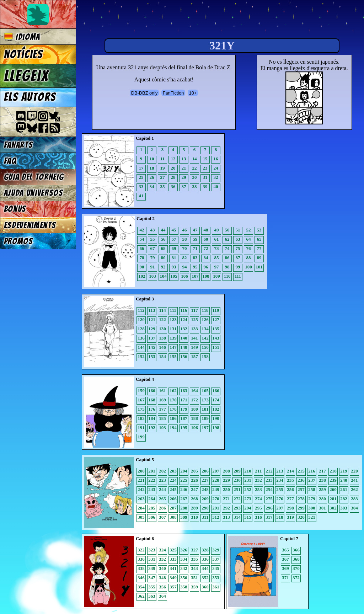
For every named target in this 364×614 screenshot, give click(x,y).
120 (141, 319)
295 (258, 508)
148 (184, 347)
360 (205, 587)
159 (141, 391)
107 (195, 276)
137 (152, 338)
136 (141, 338)
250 (226, 489)
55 (153, 239)
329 (216, 550)
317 (269, 517)
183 (141, 418)
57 (174, 239)
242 (141, 489)
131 (173, 329)
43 (153, 230)
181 (205, 409)
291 (216, 508)
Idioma (22, 37)
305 (141, 517)
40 (216, 186)
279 (312, 499)
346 (141, 578)
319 (290, 517)
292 (226, 508)
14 (195, 159)
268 (194, 499)
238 (322, 480)
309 (184, 517)
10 (152, 159)
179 (184, 409)
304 (354, 508)
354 (141, 587)
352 (205, 578)
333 (173, 559)
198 (216, 428)
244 (162, 489)
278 (301, 499)
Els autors (30, 97)
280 (322, 499)
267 (184, 499)
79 (153, 258)
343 (194, 568)
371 (285, 578)
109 (216, 276)
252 (248, 489)
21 (184, 168)
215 (301, 471)
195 (184, 428)
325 (173, 550)
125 (194, 319)
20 (173, 168)
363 (152, 596)
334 (184, 559)
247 (194, 489)
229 (226, 480)
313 (226, 517)
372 (296, 578)
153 (152, 356)
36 (173, 186)
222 (152, 480)
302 (333, 508)
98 (227, 267)
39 (205, 186)
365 (285, 550)
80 (163, 258)
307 (162, 517)
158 (205, 356)
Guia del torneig (34, 177)
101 (259, 267)
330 (141, 559)
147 (173, 347)
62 (227, 239)
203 (173, 471)
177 (162, 409)
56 (163, 239)
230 (237, 480)
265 (162, 499)
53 (259, 230)
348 (162, 578)
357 (173, 587)
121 (152, 319)
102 (142, 276)
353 (216, 578)
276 (280, 499)
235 (290, 480)
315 (248, 517)
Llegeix (26, 76)
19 (163, 168)
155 (173, 356)
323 (152, 550)
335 (194, 559)
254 (269, 489)
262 (354, 489)
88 (249, 258)
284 (141, 508)
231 (248, 480)
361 (216, 587)
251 (237, 489)
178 (173, 409)
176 (152, 409)
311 (205, 517)
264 (152, 499)
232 (258, 480)
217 (322, 471)
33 (141, 186)
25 (141, 177)
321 (312, 517)
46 (185, 230)
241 (354, 480)
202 (162, 471)
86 (227, 258)
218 (333, 471)
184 (152, 418)
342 (184, 568)
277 (290, 499)
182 (216, 409)
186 (173, 418)
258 (312, 489)
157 (194, 356)
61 (217, 239)
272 (237, 499)
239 (333, 480)
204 (184, 471)
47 (195, 230)
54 (142, 239)
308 (173, 517)
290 (205, 508)
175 (141, 409)
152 (141, 356)
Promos (18, 241)
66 (142, 248)
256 (290, 489)
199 (141, 437)
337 (216, 559)
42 (142, 230)
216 (312, 471)
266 (173, 499)
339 (152, 568)
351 (194, 578)
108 (206, 276)
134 (205, 329)
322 (141, 550)
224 (173, 480)
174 (216, 400)
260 (333, 489)
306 (152, 517)
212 (269, 471)
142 (205, 338)
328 (205, 550)
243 (152, 489)
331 (152, 559)
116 (184, 310)
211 (259, 471)
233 (269, 480)
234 (280, 480)
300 (312, 508)
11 (162, 159)
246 (184, 489)
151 (216, 347)
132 (184, 329)
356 (162, 587)
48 (206, 230)
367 (285, 559)
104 (163, 276)
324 (162, 550)
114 (163, 310)
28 (173, 177)
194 (173, 428)
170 (173, 400)
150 (205, 347)
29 (184, 177)
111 (238, 276)
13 (184, 159)
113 (152, 310)
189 (205, 418)
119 (216, 310)
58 (185, 239)
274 (258, 499)
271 (226, 499)
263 (141, 499)
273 (248, 499)
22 (195, 168)
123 (173, 319)
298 (290, 508)
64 (249, 239)
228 (216, 480)
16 (216, 159)
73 (217, 248)
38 (195, 186)
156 (184, 356)
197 (205, 428)
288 (184, 508)
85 (217, 258)
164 (194, 391)
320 (301, 517)
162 (173, 391)
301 (322, 508)
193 (162, 428)
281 (333, 499)
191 (141, 428)
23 (205, 168)
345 (216, 568)
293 (237, 508)
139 (173, 338)
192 (152, 428)
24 (216, 168)
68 (163, 248)
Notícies (23, 54)
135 (216, 329)
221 (141, 480)
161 (162, 391)
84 (206, 258)
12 (173, 159)
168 (152, 400)
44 (163, 230)
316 (258, 517)
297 (280, 508)
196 (194, 428)
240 (344, 480)
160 (152, 391)
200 (141, 471)
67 (153, 248)
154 (162, 356)
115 (173, 310)
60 (206, 239)
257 (301, 489)
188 (194, 418)
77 (259, 248)
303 (344, 508)
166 (216, 391)
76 (249, 248)
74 (227, 248)
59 (195, 239)
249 (216, 489)
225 (184, 480)
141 (194, 338)
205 (194, 471)
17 (141, 168)
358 (184, 587)
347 (152, 578)
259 (322, 489)
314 (237, 517)
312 (216, 517)
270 (216, 499)
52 (249, 230)
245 (173, 489)
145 (152, 347)
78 (142, 258)
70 (185, 248)
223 (162, 480)
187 (184, 418)
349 (173, 578)
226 (194, 480)
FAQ (10, 161)
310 (194, 517)
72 (206, 248)
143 (216, 338)
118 (205, 310)
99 (238, 267)
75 (238, 248)
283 (354, 499)
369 (285, 568)
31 (205, 177)
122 (162, 319)
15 (205, 159)
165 (205, 391)
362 (141, 596)
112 (141, 310)
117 (195, 310)
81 (174, 258)
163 (184, 391)
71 (195, 248)
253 (258, 489)
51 (238, 230)
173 (205, 400)
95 (195, 267)
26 (152, 177)
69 (174, 248)
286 (162, 508)
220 (354, 471)
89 (259, 258)
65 (259, 239)
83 (195, 258)
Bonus (15, 209)
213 (280, 471)
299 (301, 508)
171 (184, 400)
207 (216, 471)
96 (206, 267)
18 (152, 168)
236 (301, 480)
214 (290, 471)
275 (269, 499)
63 (238, 239)
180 (194, 409)
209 (237, 471)
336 (205, 559)
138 (162, 338)
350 (184, 578)
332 (162, 559)
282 (344, 499)
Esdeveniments (30, 225)
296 (269, 508)
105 (174, 276)
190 (216, 418)
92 (163, 267)
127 (216, 319)
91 (153, 267)
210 (248, 471)
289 (194, 508)
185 (162, 418)
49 (217, 230)
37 (184, 186)
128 (141, 329)
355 (152, 587)
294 (248, 508)
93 (174, 267)
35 (163, 186)
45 (174, 230)
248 (205, 489)
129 (152, 329)
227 (205, 480)
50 (227, 230)
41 (141, 196)
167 (141, 400)
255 (280, 489)
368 (296, 559)
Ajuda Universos (34, 193)
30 (195, 177)
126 (205, 319)
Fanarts (18, 145)
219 (344, 471)
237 (312, 480)
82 (185, 258)
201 (152, 471)
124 (184, 319)
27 (163, 177)
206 (205, 471)
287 (173, 508)
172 (194, 400)
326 (184, 550)
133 (194, 329)
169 (162, 400)
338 (141, 568)
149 (194, 347)
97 (217, 267)
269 (205, 499)
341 (173, 568)
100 (248, 267)
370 (296, 568)
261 (344, 489)
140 (184, 338)
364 (162, 596)
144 (141, 347)
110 (227, 276)
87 (238, 258)
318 (280, 517)
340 (162, 568)
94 (185, 267)
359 (194, 587)
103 (152, 276)
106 (184, 276)
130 (162, 329)
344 (205, 568)
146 (162, 347)
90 (142, 267)
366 (296, 550)
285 (152, 508)
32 (216, 177)
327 (194, 550)
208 (226, 471)
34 (152, 186)
